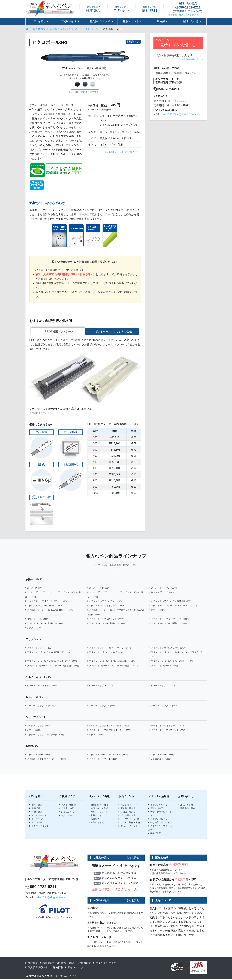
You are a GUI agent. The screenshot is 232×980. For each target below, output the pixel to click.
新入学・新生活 (127, 809)
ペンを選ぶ (39, 21)
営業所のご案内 (186, 809)
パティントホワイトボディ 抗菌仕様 (171, 602)
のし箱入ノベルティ (159, 823)
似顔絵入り (95, 820)
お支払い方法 (67, 812)
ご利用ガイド (69, 21)
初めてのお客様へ (69, 805)
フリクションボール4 (165, 666)
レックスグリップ (163, 593)
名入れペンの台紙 (100, 21)
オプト (158, 611)
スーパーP (35, 588)
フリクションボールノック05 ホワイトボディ (52, 662)
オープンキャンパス (129, 820)
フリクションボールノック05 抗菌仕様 (48, 653)
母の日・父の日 (127, 812)
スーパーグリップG (164, 588)
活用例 (161, 21)
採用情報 (57, 968)
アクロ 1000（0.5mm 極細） (107, 624)
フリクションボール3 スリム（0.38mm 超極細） (53, 666)
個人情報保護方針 (37, 968)
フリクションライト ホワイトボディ (110, 648)
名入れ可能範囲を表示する (85, 92)
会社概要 (32, 964)
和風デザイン (96, 816)
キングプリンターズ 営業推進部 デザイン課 (53, 880)
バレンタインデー (128, 805)
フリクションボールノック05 (168, 648)
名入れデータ (67, 816)
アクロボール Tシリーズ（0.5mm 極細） (50, 611)
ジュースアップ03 (101, 686)
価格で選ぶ (36, 805)
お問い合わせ (190, 21)
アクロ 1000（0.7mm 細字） (169, 624)
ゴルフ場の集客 (127, 816)
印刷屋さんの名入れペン (64, 29)
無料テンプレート (98, 812)
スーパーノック (99, 588)
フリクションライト (40, 648)
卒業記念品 (155, 834)
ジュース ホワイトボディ (42, 686)
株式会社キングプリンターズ (193, 15)
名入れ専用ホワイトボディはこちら (123, 152)
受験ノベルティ (157, 809)
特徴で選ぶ (36, 812)
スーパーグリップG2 (40, 706)
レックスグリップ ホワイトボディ (47, 602)
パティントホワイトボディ (105, 602)
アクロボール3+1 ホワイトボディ (46, 760)
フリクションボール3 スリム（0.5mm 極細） (113, 666)
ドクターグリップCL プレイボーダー (110, 731)
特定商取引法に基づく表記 (57, 964)
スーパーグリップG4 (164, 706)
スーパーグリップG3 (102, 706)
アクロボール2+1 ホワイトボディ (108, 755)
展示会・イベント (128, 827)
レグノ (34, 628)
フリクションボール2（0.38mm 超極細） (112, 662)
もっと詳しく (134, 858)
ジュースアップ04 (163, 686)
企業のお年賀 (96, 823)
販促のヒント (131, 21)
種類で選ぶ (36, 809)
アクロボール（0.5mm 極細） (44, 606)
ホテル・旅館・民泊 (129, 823)
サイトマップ (74, 968)
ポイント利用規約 (105, 964)
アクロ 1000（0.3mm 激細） (45, 624)
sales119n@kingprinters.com (179, 114)
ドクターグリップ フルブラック (170, 620)
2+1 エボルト (161, 760)
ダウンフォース (38, 620)
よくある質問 (185, 805)
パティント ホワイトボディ (167, 726)
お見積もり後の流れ (192, 59)
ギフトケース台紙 (98, 809)
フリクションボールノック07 (106, 653)
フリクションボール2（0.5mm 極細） (172, 662)
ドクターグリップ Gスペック (106, 620)
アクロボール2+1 (38, 755)
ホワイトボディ (38, 816)
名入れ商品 (39, 29)
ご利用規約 (83, 964)
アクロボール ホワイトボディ (106, 606)
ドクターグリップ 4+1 (103, 760)
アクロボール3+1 (163, 755)
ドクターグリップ (39, 827)
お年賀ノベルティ (158, 820)
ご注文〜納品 (67, 809)
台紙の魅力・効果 (98, 805)
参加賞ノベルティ (158, 805)
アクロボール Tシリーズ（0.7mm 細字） (174, 606)
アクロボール (90, 29)
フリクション (37, 820)
